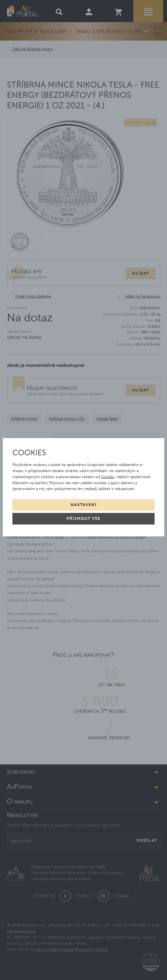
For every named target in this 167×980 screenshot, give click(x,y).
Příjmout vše (83, 519)
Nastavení (84, 505)
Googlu (108, 477)
